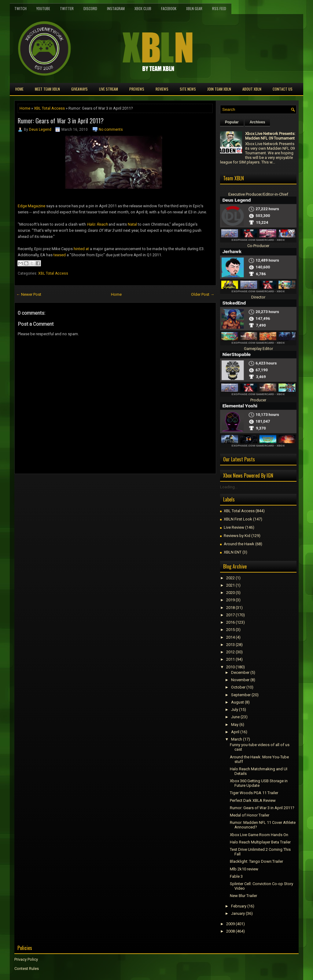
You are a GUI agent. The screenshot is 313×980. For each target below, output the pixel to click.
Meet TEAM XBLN (47, 89)
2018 (230, 608)
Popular (232, 122)
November (240, 680)
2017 (230, 615)
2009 (230, 924)
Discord (90, 8)
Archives (258, 122)
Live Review (234, 527)
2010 (230, 667)
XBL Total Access (49, 108)
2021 (230, 585)
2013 (230, 645)
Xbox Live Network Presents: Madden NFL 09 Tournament (270, 136)
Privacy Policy (26, 959)
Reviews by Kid (237, 536)
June (235, 717)
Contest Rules (27, 969)
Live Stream (109, 89)
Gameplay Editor (258, 349)
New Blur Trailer (243, 896)
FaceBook (169, 8)
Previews (137, 89)
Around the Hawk (239, 544)
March (237, 739)
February (239, 906)
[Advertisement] (86, 488)
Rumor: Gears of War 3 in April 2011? (61, 121)
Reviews (162, 89)
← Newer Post (29, 294)
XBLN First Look (238, 519)
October (238, 687)
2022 (230, 578)
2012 (230, 652)
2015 (230, 630)
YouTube (43, 8)
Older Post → (203, 294)
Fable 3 (236, 876)
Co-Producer (258, 246)
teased (60, 255)
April (235, 732)
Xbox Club (143, 8)
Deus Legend (40, 130)
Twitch (20, 8)
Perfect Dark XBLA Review (253, 800)
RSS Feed (219, 8)
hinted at (81, 249)
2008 (230, 931)
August (238, 702)
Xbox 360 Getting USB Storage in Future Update (259, 783)
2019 (230, 600)
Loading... (229, 487)
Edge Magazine (31, 206)
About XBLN (252, 89)
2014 (230, 637)
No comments (111, 130)
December (240, 672)
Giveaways (79, 89)
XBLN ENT (233, 552)
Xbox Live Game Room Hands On (259, 835)
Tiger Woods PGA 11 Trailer (254, 793)
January (238, 913)
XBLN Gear (194, 8)
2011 (230, 659)
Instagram (116, 8)
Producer (258, 400)
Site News (188, 89)
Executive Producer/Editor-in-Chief (258, 194)
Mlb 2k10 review (244, 869)
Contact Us (283, 89)
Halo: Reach (97, 224)
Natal (132, 224)
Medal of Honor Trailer (250, 815)
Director (258, 297)
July (235, 710)
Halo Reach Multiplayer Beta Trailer (260, 842)
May (235, 725)
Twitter (67, 8)
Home (19, 89)
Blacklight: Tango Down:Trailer (256, 861)
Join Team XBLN (219, 89)
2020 (230, 593)
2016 (230, 622)
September (241, 695)
